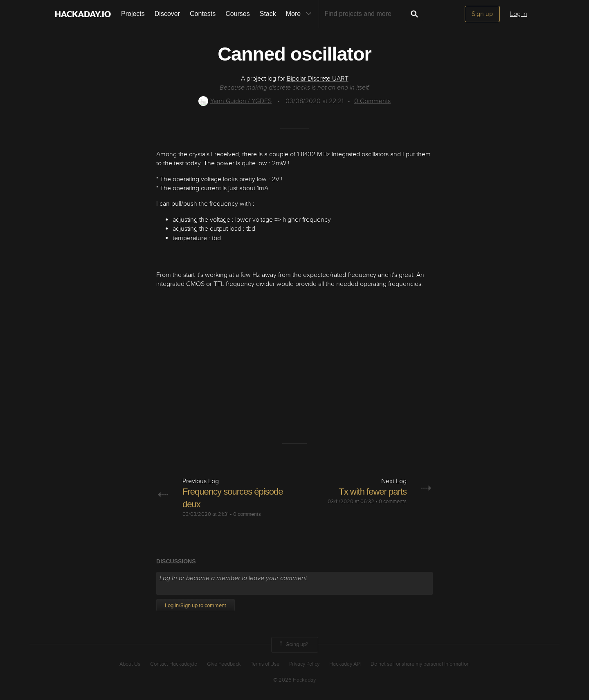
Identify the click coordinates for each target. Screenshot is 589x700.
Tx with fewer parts (373, 492)
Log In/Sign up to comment (196, 605)
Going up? (293, 645)
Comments (372, 101)
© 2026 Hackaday (294, 680)
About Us (130, 664)
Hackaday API (345, 664)
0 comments (247, 514)
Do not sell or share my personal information (420, 664)
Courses (238, 14)
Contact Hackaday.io (174, 664)
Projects (133, 14)
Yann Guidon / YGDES (235, 101)
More (301, 14)
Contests (203, 14)
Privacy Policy (304, 664)
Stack (268, 14)
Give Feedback (224, 664)
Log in (519, 14)
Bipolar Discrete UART (318, 79)
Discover (167, 14)
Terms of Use (265, 664)
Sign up (482, 14)
